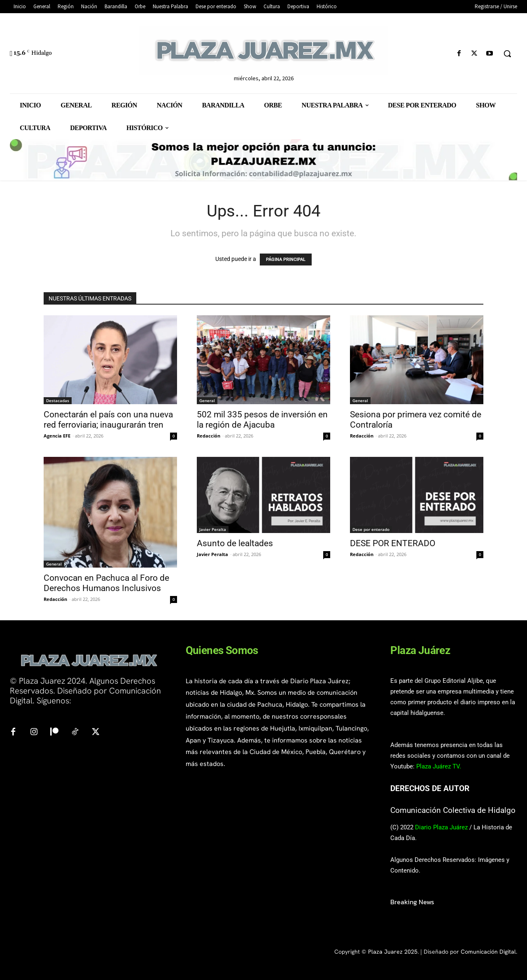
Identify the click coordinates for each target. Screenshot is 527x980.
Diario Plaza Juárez (441, 827)
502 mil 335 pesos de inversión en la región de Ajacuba (262, 420)
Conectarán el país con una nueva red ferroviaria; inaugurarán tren (108, 420)
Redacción (209, 436)
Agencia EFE (57, 436)
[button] (507, 54)
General (207, 400)
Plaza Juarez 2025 (393, 952)
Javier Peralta (213, 529)
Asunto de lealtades (235, 543)
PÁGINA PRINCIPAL (286, 260)
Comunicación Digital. (489, 952)
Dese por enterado (371, 529)
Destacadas (58, 400)
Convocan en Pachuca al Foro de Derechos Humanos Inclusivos (106, 583)
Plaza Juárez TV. (439, 766)
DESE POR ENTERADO (393, 543)
